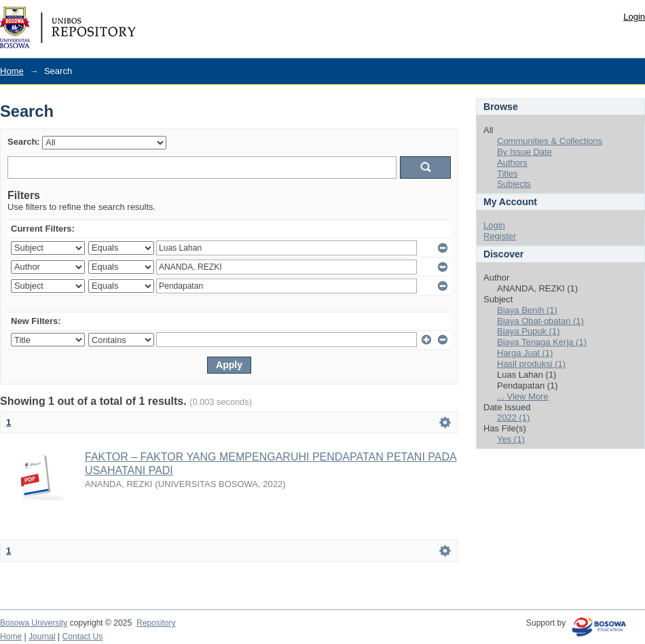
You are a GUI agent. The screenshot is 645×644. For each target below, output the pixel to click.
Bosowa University (34, 623)
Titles (508, 174)
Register (500, 236)
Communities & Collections (550, 141)
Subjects (514, 184)
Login (634, 17)
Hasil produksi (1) (531, 364)
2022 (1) (513, 417)
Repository (156, 623)
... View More (523, 396)
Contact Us (83, 637)
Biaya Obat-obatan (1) (540, 321)
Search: (24, 142)
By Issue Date (524, 152)
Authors (512, 163)
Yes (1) (511, 439)
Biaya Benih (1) (527, 310)
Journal (42, 637)
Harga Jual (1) (525, 353)
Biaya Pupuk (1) (529, 331)
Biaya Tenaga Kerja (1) (542, 342)
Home (12, 71)
